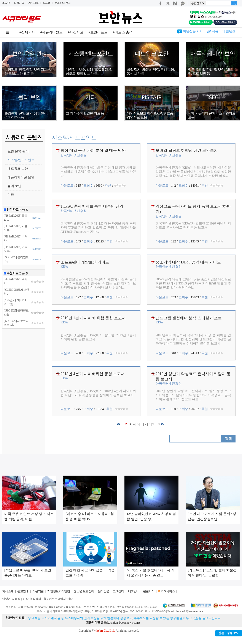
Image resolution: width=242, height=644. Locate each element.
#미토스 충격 (123, 32)
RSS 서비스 (168, 591)
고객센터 (118, 591)
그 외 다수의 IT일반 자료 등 (85, 113)
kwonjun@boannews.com (123, 623)
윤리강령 (103, 591)
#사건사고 (76, 32)
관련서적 (149, 591)
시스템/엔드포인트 (91, 54)
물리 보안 (29, 97)
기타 (91, 97)
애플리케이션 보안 (213, 54)
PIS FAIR (152, 97)
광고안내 (23, 591)
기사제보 (33, 3)
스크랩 (46, 3)
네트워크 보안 (152, 54)
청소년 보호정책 (84, 591)
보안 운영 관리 (29, 54)
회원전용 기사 (193, 31)
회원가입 (19, 3)
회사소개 (8, 591)
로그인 (6, 3)
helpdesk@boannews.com (190, 611)
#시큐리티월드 (51, 32)
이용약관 (38, 591)
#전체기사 (27, 32)
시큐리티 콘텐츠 (224, 31)
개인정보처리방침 (59, 591)
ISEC (213, 97)
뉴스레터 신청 (63, 3)
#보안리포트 (98, 32)
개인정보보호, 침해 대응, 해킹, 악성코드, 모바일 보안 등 (89, 72)
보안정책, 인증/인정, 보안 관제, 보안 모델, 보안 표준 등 (28, 72)
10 (158, 424)
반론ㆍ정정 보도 (229, 633)
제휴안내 (134, 591)
